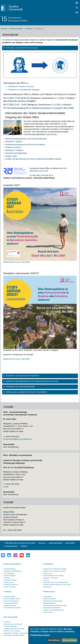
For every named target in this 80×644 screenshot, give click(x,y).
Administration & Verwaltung (13, 624)
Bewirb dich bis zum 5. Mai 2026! (17, 262)
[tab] (40, 48)
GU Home (4, 29)
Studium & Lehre (49, 592)
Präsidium (7, 622)
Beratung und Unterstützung (52, 608)
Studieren (29, 29)
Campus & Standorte (10, 626)
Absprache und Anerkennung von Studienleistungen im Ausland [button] (32, 381)
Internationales (48, 564)
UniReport (7, 578)
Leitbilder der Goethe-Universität (14, 629)
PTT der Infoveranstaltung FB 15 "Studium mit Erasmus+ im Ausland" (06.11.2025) (39, 108)
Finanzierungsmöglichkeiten (16, 153)
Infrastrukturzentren (10, 605)
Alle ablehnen (54, 640)
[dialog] (54, 635)
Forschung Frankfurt (10, 580)
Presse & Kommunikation (12, 564)
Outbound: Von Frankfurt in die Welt (54, 571)
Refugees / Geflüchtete (50, 578)
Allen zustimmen (69, 640)
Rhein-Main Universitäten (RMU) (14, 635)
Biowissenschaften (16, 29)
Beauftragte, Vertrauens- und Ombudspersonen (19, 633)
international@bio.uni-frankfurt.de (18, 439)
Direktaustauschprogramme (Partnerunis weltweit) (25, 145)
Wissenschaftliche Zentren (12, 599)
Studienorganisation (49, 603)
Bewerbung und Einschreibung (53, 601)
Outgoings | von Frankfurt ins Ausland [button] (22, 48)
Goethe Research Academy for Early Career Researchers (57, 586)
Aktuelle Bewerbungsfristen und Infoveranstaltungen (26, 139)
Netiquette (24, 546)
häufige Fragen (11, 156)
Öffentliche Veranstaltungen (13, 571)
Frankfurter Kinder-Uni (11, 585)
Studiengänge (48, 596)
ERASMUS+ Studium (14, 142)
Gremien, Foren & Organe (12, 631)
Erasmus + (47, 580)
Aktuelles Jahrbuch (10, 576)
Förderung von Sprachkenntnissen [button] (20, 387)
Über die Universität (11, 617)
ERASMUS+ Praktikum (14, 150)
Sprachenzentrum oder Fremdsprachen (56, 582)
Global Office (9, 512)
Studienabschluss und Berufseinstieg (55, 605)
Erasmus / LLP (48, 573)
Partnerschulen (48, 612)
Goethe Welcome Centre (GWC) (53, 576)
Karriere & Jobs (9, 582)
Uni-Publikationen (9, 573)
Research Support (10, 596)
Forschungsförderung (11, 603)
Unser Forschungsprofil (11, 601)
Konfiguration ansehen (40, 635)
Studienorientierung (49, 599)
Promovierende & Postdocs (12, 608)
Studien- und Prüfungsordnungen (54, 610)
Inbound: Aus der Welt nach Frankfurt (55, 569)
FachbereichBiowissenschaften (18, 19)
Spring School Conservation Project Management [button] (26, 392)
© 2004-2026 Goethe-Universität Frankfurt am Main (20, 543)
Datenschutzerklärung (55, 543)
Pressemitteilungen (10, 569)
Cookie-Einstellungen (11, 546)
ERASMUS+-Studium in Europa (21, 86)
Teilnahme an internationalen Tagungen (24, 90)
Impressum (42, 543)
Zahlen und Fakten (10, 587)
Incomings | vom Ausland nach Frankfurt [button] (22, 376)
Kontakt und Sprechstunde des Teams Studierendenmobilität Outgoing (33, 159)
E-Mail (6, 487)
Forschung (8, 592)
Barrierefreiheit (70, 543)
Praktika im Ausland (13, 147)
